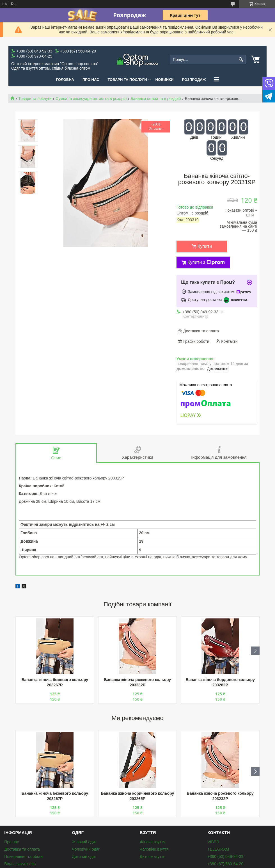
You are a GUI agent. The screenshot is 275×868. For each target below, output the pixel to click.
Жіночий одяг (84, 842)
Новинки (165, 80)
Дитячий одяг (84, 856)
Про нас (91, 80)
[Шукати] (241, 60)
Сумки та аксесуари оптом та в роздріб (91, 99)
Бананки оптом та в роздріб (156, 99)
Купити (205, 246)
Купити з (206, 262)
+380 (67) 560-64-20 (225, 864)
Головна (65, 80)
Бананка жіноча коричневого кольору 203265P (138, 796)
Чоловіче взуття (154, 849)
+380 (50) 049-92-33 (225, 856)
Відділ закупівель (20, 864)
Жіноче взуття (153, 842)
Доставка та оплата (22, 849)
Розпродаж (194, 80)
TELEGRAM (218, 849)
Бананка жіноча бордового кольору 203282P (220, 682)
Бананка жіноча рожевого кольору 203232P (137, 682)
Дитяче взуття (153, 856)
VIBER (213, 842)
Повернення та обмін (23, 856)
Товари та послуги (127, 80)
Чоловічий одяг (86, 849)
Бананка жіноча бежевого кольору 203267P (55, 682)
